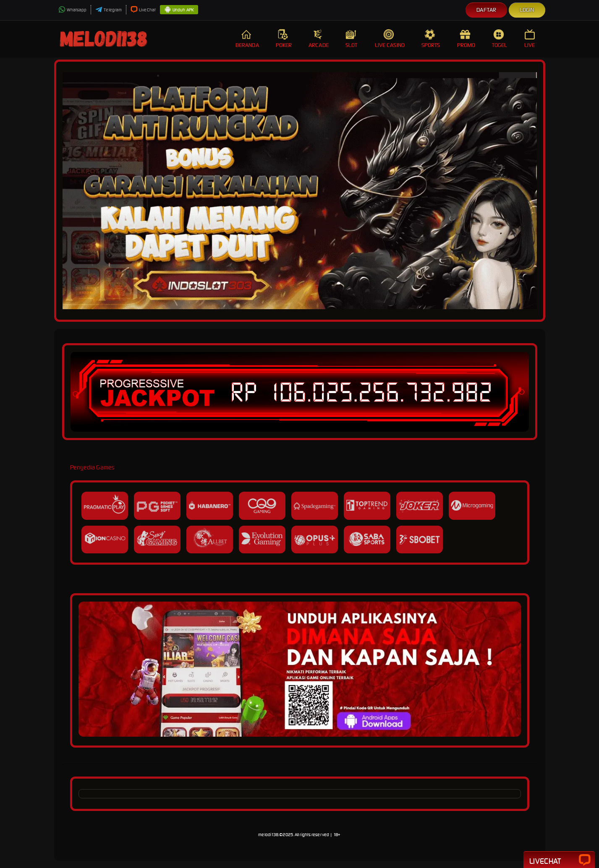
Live (531, 39)
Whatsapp (73, 10)
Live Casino (390, 39)
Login (527, 10)
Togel (500, 39)
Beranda (247, 39)
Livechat (559, 860)
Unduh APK (179, 10)
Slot (352, 39)
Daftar (486, 10)
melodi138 (268, 835)
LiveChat (143, 10)
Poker (284, 39)
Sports (431, 39)
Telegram (109, 10)
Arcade (319, 39)
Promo (466, 39)
